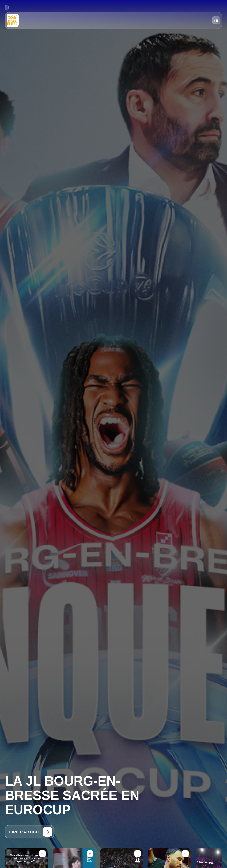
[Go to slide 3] (196, 838)
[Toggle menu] (216, 20)
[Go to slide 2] (186, 838)
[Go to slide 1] (175, 838)
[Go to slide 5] (218, 838)
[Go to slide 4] (207, 838)
